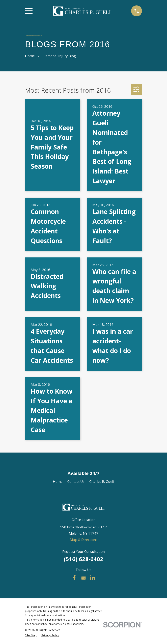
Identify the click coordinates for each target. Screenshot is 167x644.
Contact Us (76, 481)
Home (58, 481)
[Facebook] (74, 578)
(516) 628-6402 (83, 559)
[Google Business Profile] (83, 578)
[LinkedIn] (93, 578)
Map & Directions (84, 540)
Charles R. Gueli (102, 481)
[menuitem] (31, 635)
